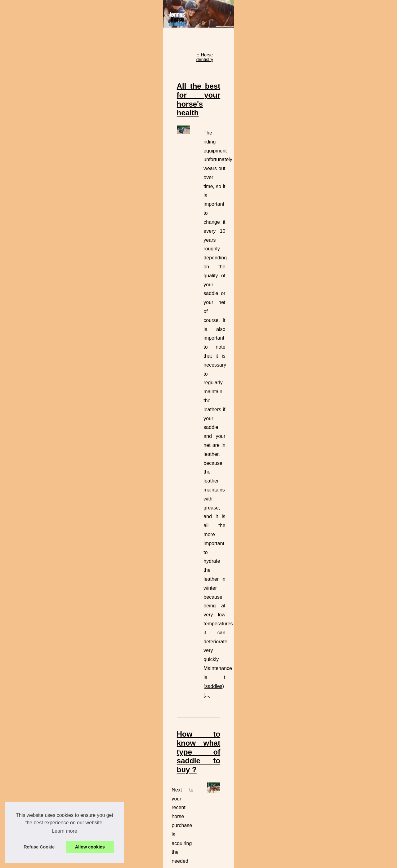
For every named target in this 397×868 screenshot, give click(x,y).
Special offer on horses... (45, 300)
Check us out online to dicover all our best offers (195, 428)
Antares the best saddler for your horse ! (197, 821)
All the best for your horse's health (170, 185)
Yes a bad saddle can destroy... (51, 314)
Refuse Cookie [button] (39, 847)
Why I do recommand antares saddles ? (196, 810)
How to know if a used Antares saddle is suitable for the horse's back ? (234, 662)
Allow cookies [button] (90, 847)
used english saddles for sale (245, 380)
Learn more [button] (65, 831)
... (236, 267)
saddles (221, 267)
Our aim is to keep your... (45, 286)
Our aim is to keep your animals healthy (179, 549)
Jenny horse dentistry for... (46, 178)
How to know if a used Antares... (52, 253)
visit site (240, 510)
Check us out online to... (44, 239)
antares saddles (277, 736)
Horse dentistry (139, 158)
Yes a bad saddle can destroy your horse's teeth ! (206, 831)
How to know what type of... (47, 225)
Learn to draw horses (178, 789)
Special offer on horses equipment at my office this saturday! (217, 799)
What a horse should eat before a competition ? (204, 778)
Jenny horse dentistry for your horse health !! (201, 842)
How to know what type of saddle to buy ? (183, 306)
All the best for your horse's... (49, 211)
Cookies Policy (127, 861)
